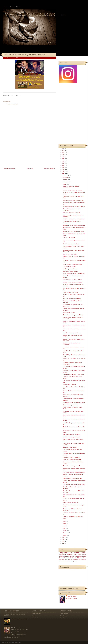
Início (6, 7)
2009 (63, 541)
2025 (63, 149)
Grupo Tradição (64, 616)
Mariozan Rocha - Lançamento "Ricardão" (73, 282)
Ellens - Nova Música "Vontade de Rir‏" (72, 460)
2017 (63, 164)
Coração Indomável (75, 556)
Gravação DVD (76, 558)
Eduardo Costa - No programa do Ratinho (73, 315)
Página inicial (30, 169)
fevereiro (65, 533)
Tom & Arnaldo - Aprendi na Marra (71, 244)
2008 (63, 543)
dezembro (66, 175)
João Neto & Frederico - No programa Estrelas (74, 472)
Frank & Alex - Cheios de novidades (71, 457)
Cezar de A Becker (72, 596)
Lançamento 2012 (66, 553)
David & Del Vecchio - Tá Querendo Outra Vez (74, 225)
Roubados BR (35, 618)
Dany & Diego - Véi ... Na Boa (70, 254)
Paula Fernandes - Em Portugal (70, 292)
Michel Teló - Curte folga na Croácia (71, 437)
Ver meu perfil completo (71, 599)
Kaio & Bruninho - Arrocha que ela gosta (72, 190)
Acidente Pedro (80, 553)
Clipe (71, 558)
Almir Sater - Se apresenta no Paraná (72, 299)
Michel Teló (63, 618)
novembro (66, 177)
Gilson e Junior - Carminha (69, 385)
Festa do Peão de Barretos (80, 559)
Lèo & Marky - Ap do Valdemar (70, 269)
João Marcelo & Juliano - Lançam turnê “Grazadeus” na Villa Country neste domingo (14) (19, 629)
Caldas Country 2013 (71, 559)
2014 (63, 169)
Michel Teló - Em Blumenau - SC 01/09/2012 (73, 219)
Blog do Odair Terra (36, 614)
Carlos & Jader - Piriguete (69, 238)
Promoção (66, 561)
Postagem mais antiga (50, 169)
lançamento (62, 555)
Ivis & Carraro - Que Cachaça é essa (72, 333)
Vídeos (18, 7)
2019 (63, 160)
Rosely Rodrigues (72, 561)
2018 (63, 162)
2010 (63, 539)
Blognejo (34, 616)
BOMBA (61, 559)
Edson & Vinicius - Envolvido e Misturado (73, 280)
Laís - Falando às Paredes (69, 267)
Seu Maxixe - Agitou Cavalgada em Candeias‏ (74, 231)
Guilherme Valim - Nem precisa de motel (73, 478)
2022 (63, 154)
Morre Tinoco (83, 558)
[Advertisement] (16, 155)
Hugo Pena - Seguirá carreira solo (19, 619)
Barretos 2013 (62, 556)
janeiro (65, 535)
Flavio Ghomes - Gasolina (69, 313)
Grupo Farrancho (64, 614)
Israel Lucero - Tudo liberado (70, 447)
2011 (63, 538)
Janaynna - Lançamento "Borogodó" (72, 213)
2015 (63, 168)
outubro (65, 180)
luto (76, 561)
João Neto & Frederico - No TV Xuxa (72, 435)
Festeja (60, 561)
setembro (66, 182)
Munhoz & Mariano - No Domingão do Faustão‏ (74, 207)
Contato (12, 7)
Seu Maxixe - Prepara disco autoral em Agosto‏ (74, 403)
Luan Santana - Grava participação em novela (74, 485)
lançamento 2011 (72, 555)
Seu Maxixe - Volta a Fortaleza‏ (70, 271)
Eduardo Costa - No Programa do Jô (72, 466)
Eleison (68, 556)
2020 (63, 158)
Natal (63, 561)
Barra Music (65, 559)
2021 (63, 156)
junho (65, 524)
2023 (63, 153)
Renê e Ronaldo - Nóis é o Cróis (71, 503)
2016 (63, 166)
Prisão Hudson (82, 555)
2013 (63, 171)
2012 (63, 173)
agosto (65, 184)
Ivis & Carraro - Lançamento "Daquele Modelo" (74, 274)
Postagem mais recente (10, 169)
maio (65, 526)
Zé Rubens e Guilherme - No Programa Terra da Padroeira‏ (25, 55)
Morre (81, 556)
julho (65, 521)
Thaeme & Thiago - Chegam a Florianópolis (73, 374)
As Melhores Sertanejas (15, 642)
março (65, 531)
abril (64, 528)
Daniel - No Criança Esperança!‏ (70, 405)
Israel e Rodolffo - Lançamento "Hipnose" (73, 264)
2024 (63, 151)
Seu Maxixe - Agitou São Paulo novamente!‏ (73, 200)
